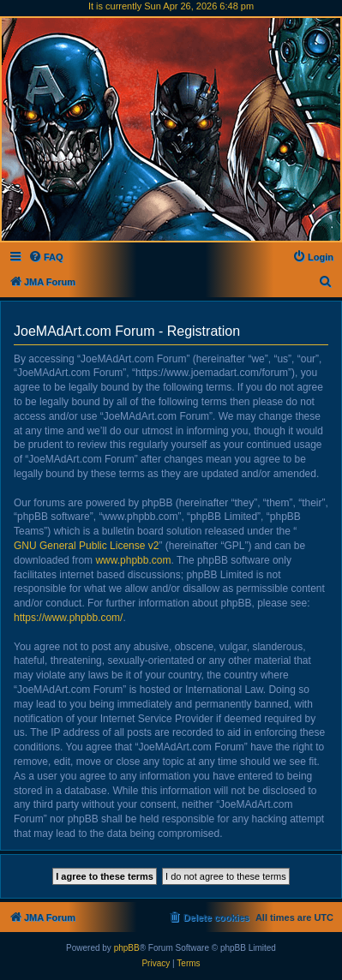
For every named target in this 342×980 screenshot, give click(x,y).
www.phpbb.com (133, 560)
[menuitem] (46, 257)
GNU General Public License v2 (86, 546)
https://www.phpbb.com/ (68, 618)
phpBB (127, 948)
